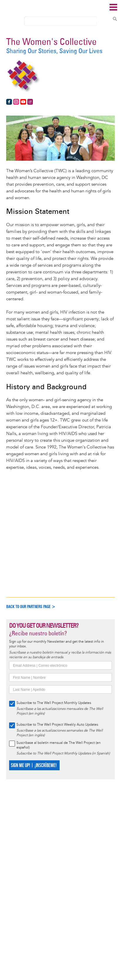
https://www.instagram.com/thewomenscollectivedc (16, 102)
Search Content (115, 19)
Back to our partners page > (31, 607)
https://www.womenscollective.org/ (30, 102)
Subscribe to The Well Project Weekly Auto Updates (57, 725)
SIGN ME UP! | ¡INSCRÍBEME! (34, 765)
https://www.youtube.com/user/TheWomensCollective (23, 102)
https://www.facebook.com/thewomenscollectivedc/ (9, 102)
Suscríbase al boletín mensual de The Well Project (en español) (59, 745)
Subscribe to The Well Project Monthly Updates (54, 703)
